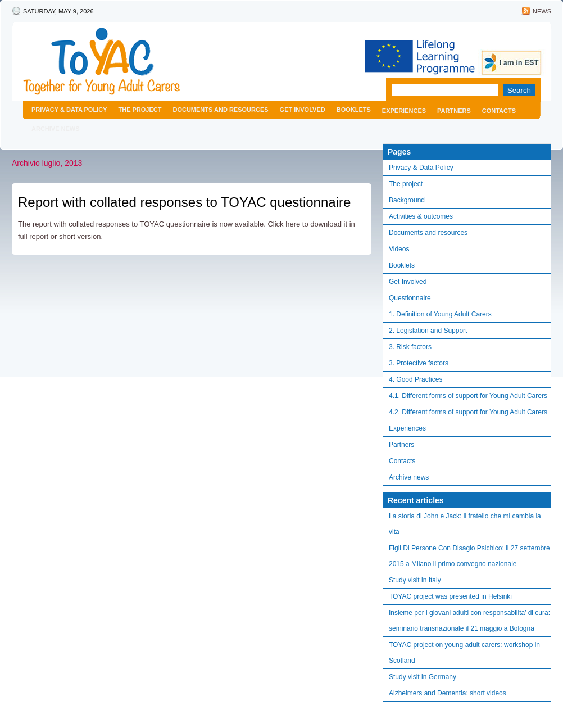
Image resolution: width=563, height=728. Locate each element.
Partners (454, 111)
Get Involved (303, 110)
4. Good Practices (416, 379)
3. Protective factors (419, 363)
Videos (399, 249)
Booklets (354, 110)
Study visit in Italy (415, 580)
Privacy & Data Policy (69, 110)
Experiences (404, 111)
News (542, 11)
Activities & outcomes (421, 216)
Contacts (499, 111)
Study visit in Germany (423, 677)
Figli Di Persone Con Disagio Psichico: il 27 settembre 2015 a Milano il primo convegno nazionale (469, 556)
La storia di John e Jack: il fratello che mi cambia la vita (465, 524)
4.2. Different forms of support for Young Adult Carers (468, 412)
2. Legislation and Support (428, 331)
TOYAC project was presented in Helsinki (450, 596)
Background (407, 200)
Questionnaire (410, 298)
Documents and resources (220, 110)
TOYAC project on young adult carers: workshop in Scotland (464, 653)
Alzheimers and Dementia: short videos (448, 693)
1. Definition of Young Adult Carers (440, 314)
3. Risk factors (410, 347)
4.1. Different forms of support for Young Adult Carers (468, 396)
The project (140, 110)
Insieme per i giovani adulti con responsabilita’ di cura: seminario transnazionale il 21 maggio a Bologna (469, 621)
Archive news (56, 129)
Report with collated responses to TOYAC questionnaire (184, 202)
